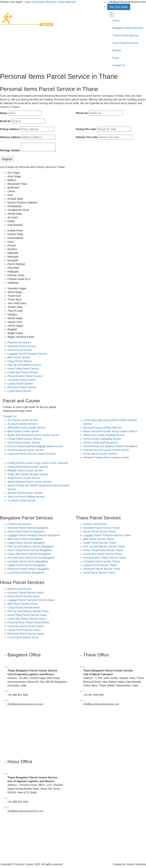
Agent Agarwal (67, 2)
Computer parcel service (22, 380)
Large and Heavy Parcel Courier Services (32, 454)
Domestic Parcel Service (22, 346)
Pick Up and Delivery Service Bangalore (31, 546)
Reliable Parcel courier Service (25, 470)
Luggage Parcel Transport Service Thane (107, 535)
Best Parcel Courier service (23, 431)
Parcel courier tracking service (101, 442)
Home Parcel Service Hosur (24, 596)
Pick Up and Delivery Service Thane (104, 546)
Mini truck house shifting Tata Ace (103, 428)
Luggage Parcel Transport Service (27, 354)
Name (4, 113)
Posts (116, 58)
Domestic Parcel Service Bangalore (28, 528)
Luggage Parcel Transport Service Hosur (31, 600)
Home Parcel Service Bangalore (26, 532)
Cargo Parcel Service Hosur (24, 607)
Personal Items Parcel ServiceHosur (28, 622)
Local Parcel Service (19, 391)
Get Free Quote (119, 7)
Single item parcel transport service (28, 474)
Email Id (5, 121)
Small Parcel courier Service (24, 478)
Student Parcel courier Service (25, 493)
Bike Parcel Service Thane (99, 539)
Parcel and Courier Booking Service (104, 435)
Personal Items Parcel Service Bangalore (31, 558)
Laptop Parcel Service (20, 384)
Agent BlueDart (48, 2)
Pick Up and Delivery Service (24, 365)
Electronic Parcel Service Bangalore (28, 569)
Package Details (10, 150)
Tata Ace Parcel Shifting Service (26, 497)
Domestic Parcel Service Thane (102, 528)
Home (116, 21)
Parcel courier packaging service (102, 439)
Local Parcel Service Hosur (23, 637)
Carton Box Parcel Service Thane (103, 554)
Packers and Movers (19, 342)
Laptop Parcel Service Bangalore (27, 565)
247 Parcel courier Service (23, 420)
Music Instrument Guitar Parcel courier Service (110, 431)
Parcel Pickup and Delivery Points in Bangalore (111, 446)
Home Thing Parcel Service (23, 369)
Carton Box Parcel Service (23, 372)
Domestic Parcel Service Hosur (26, 593)
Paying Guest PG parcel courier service (106, 450)
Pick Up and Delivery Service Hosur (28, 611)
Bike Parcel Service (19, 357)
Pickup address (10, 129)
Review (117, 50)
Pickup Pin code (86, 129)
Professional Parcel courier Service (28, 467)
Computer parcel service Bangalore (28, 561)
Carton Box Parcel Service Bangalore (29, 554)
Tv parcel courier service (22, 500)
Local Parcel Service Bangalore (26, 573)
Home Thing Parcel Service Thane (103, 550)
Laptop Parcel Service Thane (100, 565)
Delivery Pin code (87, 137)
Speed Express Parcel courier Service (29, 482)
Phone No (82, 113)
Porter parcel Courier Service (100, 454)
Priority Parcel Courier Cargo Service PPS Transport (38, 463)
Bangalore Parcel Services (128, 28)
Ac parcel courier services (22, 424)
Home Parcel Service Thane (100, 532)
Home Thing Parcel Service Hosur (27, 615)
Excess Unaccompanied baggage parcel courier (35, 446)
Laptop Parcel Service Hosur (24, 630)
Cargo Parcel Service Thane (100, 543)
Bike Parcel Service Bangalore (25, 539)
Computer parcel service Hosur (25, 626)
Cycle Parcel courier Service (24, 442)
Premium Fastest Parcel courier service (106, 457)
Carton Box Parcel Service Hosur (27, 619)
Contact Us (119, 65)
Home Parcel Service (20, 350)
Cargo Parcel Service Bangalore (26, 543)
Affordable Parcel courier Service (26, 428)
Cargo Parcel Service (20, 361)
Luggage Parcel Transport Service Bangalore (33, 535)
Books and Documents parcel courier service (33, 435)
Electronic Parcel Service (22, 387)
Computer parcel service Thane (102, 561)
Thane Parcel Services (126, 35)
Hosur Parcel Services (125, 43)
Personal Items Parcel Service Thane (105, 558)
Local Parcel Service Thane (99, 573)
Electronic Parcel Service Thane (102, 569)
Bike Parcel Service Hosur (23, 604)
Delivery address (10, 137)
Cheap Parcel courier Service (24, 439)
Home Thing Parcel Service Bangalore (30, 550)
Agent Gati (31, 2)
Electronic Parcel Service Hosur (26, 634)
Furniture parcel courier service (25, 450)
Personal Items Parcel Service (25, 376)
